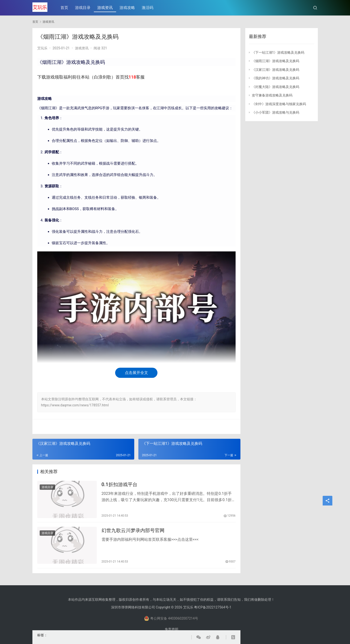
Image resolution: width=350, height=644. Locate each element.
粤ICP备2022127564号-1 (213, 607)
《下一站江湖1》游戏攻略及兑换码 (278, 52)
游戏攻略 (128, 8)
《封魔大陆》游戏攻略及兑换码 (276, 87)
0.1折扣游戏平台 (119, 485)
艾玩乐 (42, 48)
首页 (65, 8)
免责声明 (171, 629)
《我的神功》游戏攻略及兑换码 (276, 78)
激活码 (148, 8)
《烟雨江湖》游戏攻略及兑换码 (276, 61)
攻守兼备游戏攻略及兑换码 (272, 95)
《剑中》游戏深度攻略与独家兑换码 (279, 104)
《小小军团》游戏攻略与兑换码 (276, 112)
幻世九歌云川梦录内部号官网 (133, 532)
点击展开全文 (136, 373)
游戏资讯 (105, 8)
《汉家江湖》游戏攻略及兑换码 (276, 70)
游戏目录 (83, 8)
